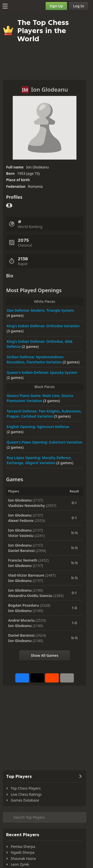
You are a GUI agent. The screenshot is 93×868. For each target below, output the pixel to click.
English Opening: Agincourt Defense (38, 427)
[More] (67, 678)
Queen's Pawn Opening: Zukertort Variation (44, 442)
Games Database (25, 800)
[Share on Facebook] (22, 678)
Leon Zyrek (20, 864)
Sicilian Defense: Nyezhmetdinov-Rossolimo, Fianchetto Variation (36, 359)
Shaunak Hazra (23, 858)
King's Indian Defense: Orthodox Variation (43, 326)
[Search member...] (45, 817)
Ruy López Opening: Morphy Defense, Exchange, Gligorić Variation (39, 460)
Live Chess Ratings (26, 794)
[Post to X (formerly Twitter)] (37, 678)
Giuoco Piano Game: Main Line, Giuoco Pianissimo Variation (40, 398)
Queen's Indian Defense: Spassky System (42, 372)
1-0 (75, 608)
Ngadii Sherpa (23, 852)
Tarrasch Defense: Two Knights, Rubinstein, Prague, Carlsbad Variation (44, 414)
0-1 (75, 503)
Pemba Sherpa (23, 846)
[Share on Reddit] (52, 678)
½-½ (74, 533)
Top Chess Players (26, 788)
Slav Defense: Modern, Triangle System (40, 310)
